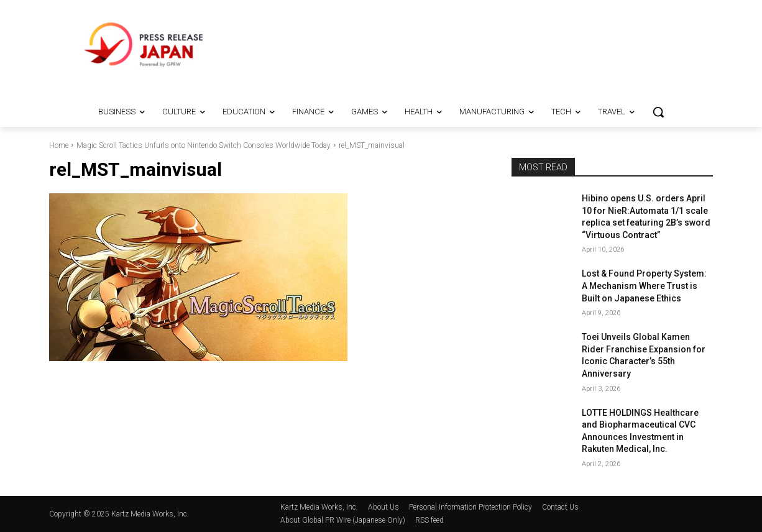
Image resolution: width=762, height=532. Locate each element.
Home (59, 145)
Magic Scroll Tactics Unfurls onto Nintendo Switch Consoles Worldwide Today (204, 145)
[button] (658, 112)
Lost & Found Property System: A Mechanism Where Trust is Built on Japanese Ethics (644, 286)
